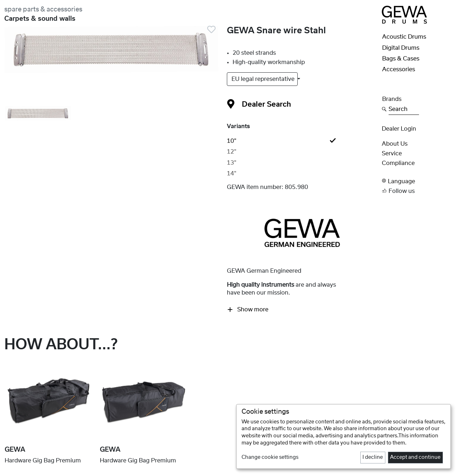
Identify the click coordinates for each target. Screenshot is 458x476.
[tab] (302, 141)
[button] (418, 181)
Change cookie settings (270, 457)
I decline (373, 457)
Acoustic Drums (404, 37)
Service (392, 154)
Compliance (398, 163)
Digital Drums (401, 48)
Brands (392, 99)
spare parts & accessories (43, 9)
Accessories (399, 69)
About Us (395, 144)
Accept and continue (415, 457)
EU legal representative (264, 79)
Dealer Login (399, 129)
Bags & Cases (401, 59)
